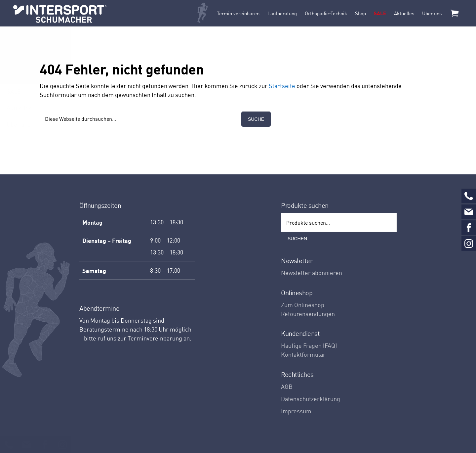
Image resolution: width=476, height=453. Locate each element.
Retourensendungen (308, 314)
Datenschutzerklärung (311, 399)
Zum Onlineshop (303, 305)
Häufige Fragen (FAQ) (309, 345)
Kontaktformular (303, 354)
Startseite (282, 86)
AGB (287, 386)
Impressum (296, 411)
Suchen (297, 239)
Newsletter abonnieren (312, 272)
